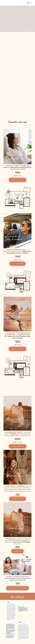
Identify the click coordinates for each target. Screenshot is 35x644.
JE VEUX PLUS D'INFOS (17, 264)
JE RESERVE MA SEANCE (18, 499)
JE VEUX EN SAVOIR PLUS (18, 180)
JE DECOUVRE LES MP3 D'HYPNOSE (18, 588)
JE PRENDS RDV (18, 551)
